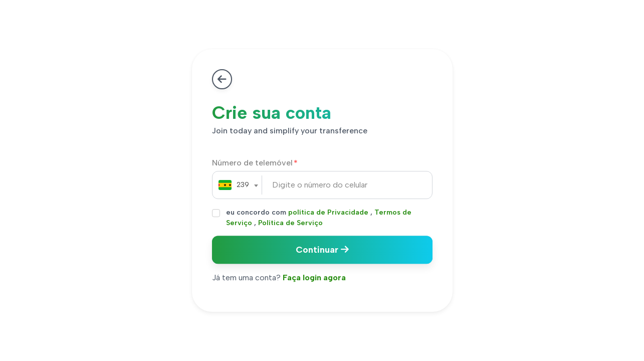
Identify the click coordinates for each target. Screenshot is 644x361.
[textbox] (234, 185)
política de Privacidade (328, 212)
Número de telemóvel (252, 163)
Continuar (322, 250)
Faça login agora (314, 278)
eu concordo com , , (319, 218)
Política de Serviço (290, 223)
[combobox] (234, 185)
